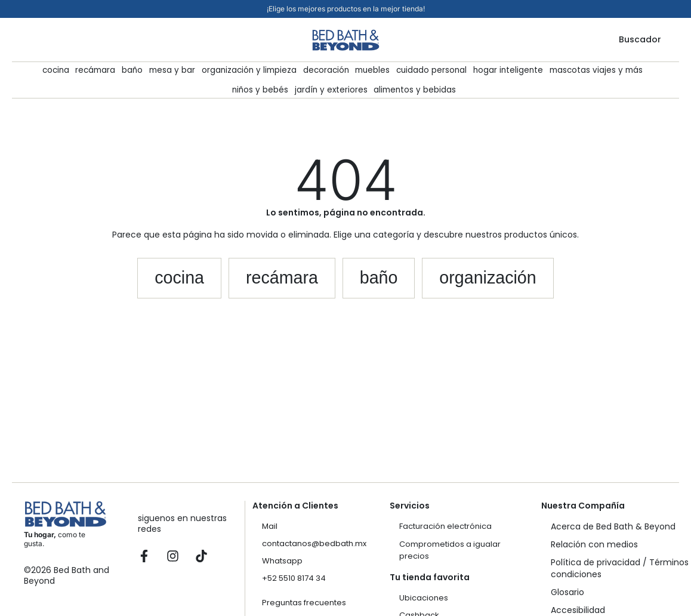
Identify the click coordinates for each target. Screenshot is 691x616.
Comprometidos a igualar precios (450, 550)
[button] (149, 282)
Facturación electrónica (445, 526)
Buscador (640, 39)
